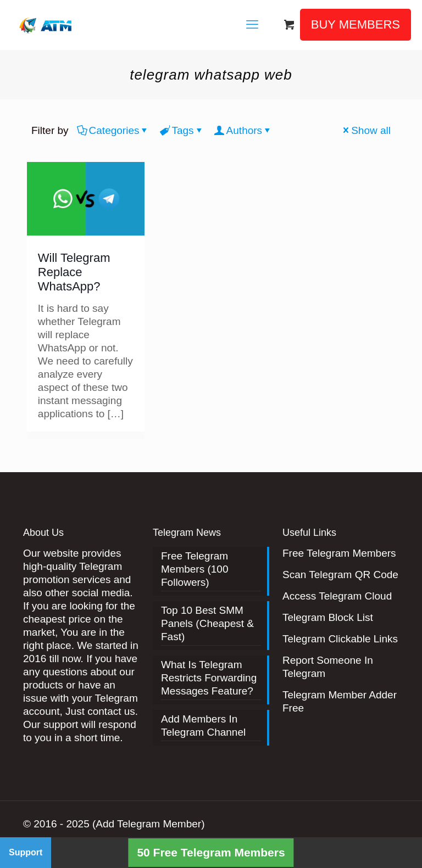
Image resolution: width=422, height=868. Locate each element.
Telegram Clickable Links (340, 639)
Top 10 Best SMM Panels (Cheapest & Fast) (207, 623)
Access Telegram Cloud (337, 596)
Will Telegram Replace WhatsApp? (74, 272)
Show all (366, 130)
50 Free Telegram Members (211, 852)
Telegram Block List (328, 617)
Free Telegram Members (339, 553)
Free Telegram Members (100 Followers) (195, 569)
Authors (243, 130)
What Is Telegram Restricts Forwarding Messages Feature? (209, 678)
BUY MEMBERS (356, 24)
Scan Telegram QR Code (340, 575)
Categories (113, 130)
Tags (182, 130)
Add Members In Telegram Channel (203, 726)
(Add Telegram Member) (149, 824)
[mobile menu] (252, 25)
